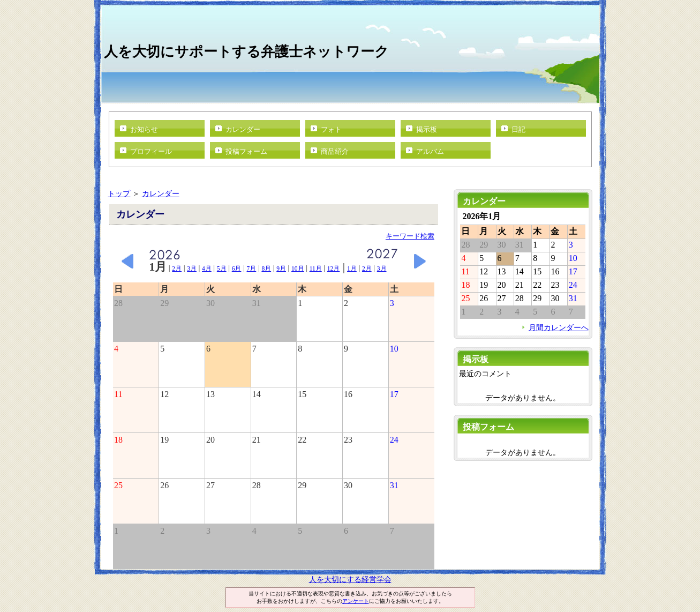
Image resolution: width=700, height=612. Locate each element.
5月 (222, 268)
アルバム (430, 151)
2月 (177, 268)
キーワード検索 (410, 236)
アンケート (356, 601)
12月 (334, 268)
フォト (331, 129)
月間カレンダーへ (559, 327)
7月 (252, 268)
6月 (237, 268)
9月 (281, 268)
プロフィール (151, 151)
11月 (316, 268)
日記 (518, 129)
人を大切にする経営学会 (350, 579)
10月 (298, 268)
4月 (207, 268)
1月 (352, 268)
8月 (266, 268)
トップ (119, 193)
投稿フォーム (246, 151)
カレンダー (243, 129)
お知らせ (144, 129)
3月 (192, 268)
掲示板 (427, 129)
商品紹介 (335, 151)
